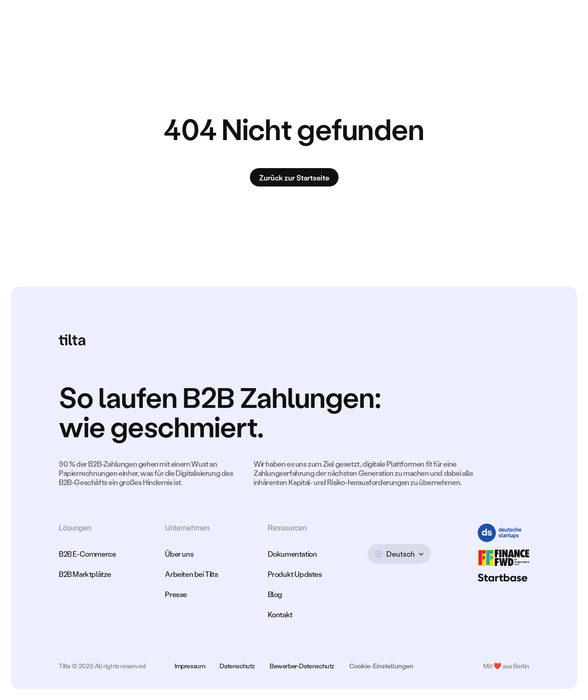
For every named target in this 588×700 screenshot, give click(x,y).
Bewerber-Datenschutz (302, 666)
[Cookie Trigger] (381, 666)
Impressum (190, 666)
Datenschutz (237, 666)
